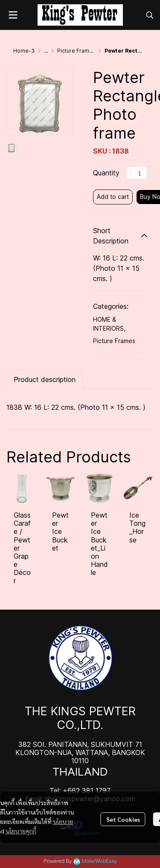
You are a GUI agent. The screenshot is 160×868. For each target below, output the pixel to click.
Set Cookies (123, 819)
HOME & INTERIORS (109, 324)
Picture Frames (76, 51)
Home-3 (24, 51)
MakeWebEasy (99, 861)
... (46, 51)
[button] (150, 15)
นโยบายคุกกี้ (21, 831)
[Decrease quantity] (128, 173)
